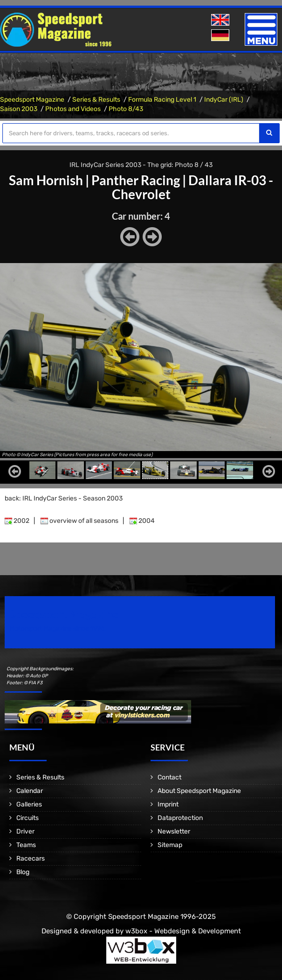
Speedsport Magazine (32, 100)
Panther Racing (136, 180)
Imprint (168, 804)
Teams (26, 845)
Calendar (30, 791)
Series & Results (96, 100)
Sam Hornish (46, 180)
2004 (142, 521)
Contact (169, 777)
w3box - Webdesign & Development (183, 931)
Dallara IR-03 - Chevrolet (193, 187)
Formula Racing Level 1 (162, 100)
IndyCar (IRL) (224, 100)
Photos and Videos (73, 109)
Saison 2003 (19, 109)
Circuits (28, 818)
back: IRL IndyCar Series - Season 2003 (64, 498)
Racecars (31, 858)
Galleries (29, 804)
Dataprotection (180, 818)
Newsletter (174, 831)
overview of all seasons (79, 521)
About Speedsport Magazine (199, 791)
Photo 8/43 (126, 109)
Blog (23, 872)
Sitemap (170, 845)
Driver (25, 831)
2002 (17, 521)
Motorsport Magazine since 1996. (58, 629)
